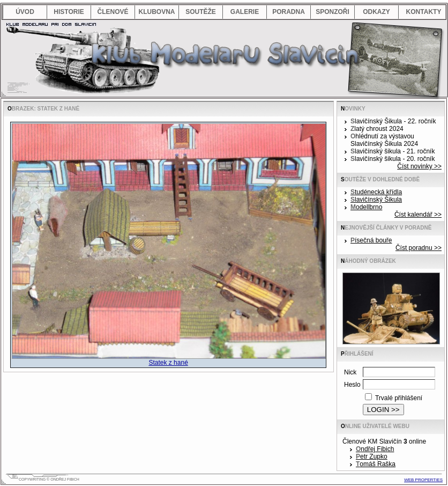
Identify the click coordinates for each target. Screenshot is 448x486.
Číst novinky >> (419, 166)
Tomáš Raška (376, 464)
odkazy (376, 12)
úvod (25, 12)
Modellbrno (366, 207)
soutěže (201, 12)
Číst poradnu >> (419, 248)
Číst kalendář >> (418, 215)
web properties (423, 480)
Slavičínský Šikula (376, 200)
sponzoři (333, 12)
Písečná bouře (371, 240)
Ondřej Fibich (375, 449)
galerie (245, 12)
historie (69, 12)
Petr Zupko (372, 456)
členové (113, 12)
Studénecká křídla (376, 192)
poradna (289, 12)
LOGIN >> (383, 410)
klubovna (156, 12)
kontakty (424, 12)
